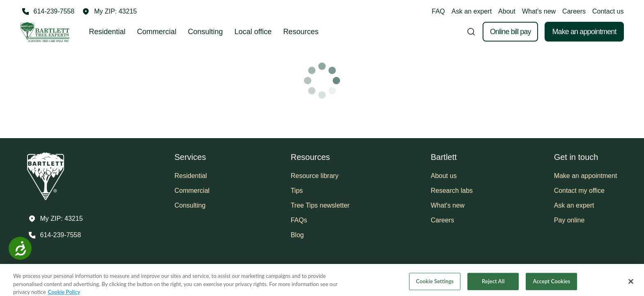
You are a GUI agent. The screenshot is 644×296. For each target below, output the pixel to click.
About (507, 11)
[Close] (631, 287)
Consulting (206, 32)
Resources (301, 32)
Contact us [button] (608, 11)
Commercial (157, 32)
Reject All (493, 286)
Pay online (569, 220)
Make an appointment (584, 32)
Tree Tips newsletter (320, 205)
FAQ (438, 11)
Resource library (315, 176)
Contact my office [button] (579, 191)
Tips (297, 191)
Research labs (452, 191)
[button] (110, 12)
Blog (297, 235)
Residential (107, 32)
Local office (253, 32)
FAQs (299, 220)
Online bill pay (511, 32)
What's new (539, 11)
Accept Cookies (552, 286)
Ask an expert (471, 11)
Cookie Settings (435, 286)
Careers (574, 11)
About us (444, 176)
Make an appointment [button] (586, 176)
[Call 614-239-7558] (48, 12)
